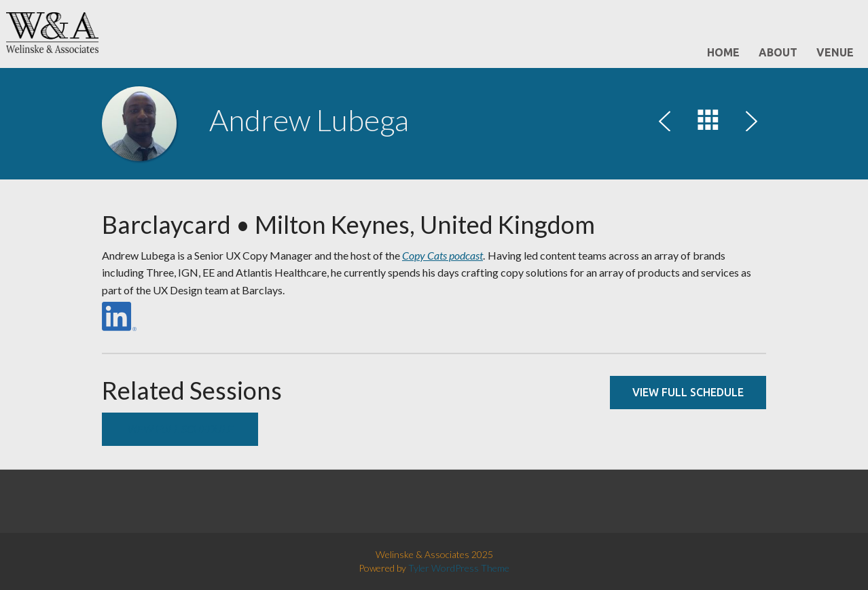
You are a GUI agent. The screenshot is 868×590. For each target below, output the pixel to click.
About (778, 52)
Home (723, 52)
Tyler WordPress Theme (459, 568)
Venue (835, 52)
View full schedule (688, 392)
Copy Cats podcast (442, 255)
